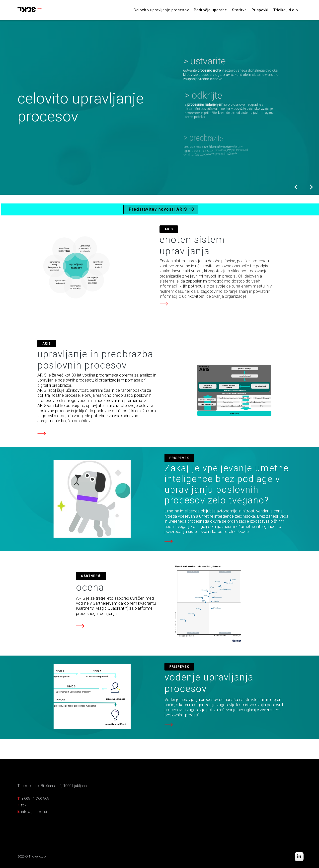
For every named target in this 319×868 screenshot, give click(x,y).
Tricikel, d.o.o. (286, 10)
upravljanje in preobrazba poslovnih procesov (95, 360)
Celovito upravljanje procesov (161, 10)
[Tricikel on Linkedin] (299, 857)
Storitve (239, 10)
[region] (159, 107)
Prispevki (260, 10)
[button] (230, 67)
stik (23, 805)
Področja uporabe (210, 10)
